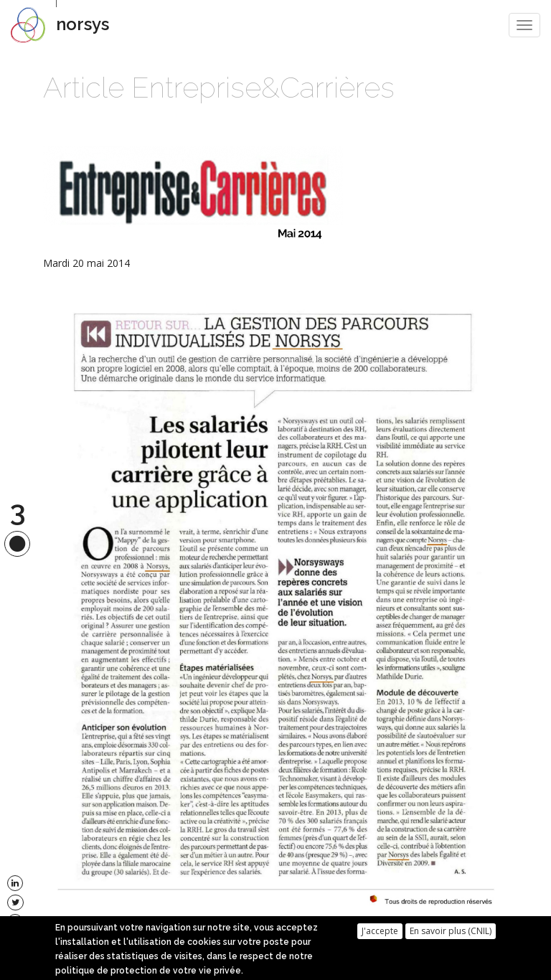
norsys (83, 24)
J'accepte (380, 934)
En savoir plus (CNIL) (451, 934)
